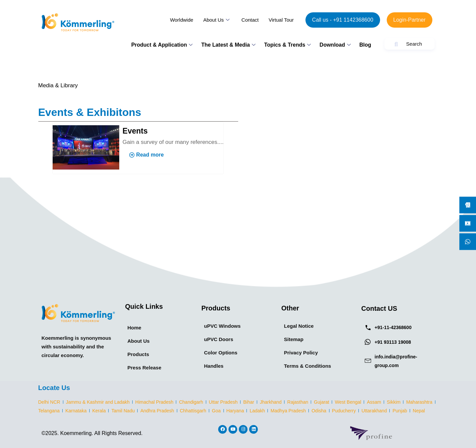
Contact (250, 20)
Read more (147, 155)
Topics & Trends (287, 45)
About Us (216, 20)
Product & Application (162, 45)
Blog (365, 45)
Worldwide (182, 20)
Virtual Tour (281, 20)
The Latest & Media (228, 45)
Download (335, 45)
